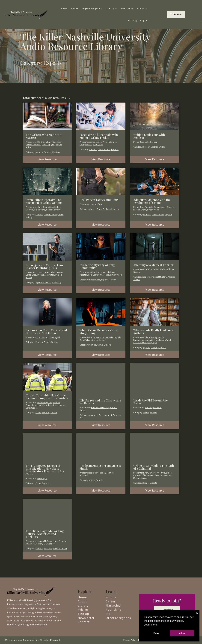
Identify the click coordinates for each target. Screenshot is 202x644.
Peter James (59, 405)
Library (110, 8)
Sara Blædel (31, 408)
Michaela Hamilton (46, 275)
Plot (81, 418)
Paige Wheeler (166, 340)
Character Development (101, 415)
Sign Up (83, 614)
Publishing (57, 282)
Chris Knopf (43, 207)
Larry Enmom (60, 541)
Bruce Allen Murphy (100, 407)
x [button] (197, 612)
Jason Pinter (43, 272)
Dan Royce (42, 478)
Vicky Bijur (152, 343)
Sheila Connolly (53, 210)
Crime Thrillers (104, 209)
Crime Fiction (104, 149)
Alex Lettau (96, 142)
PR (108, 614)
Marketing (113, 605)
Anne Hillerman (110, 142)
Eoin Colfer (93, 275)
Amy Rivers (150, 473)
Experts (48, 152)
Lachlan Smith (140, 210)
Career (146, 147)
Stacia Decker (140, 343)
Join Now (176, 14)
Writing (162, 147)
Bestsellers (95, 280)
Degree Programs (92, 8)
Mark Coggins (48, 145)
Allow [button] (182, 633)
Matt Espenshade (153, 407)
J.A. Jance (104, 275)
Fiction (113, 280)
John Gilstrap (151, 142)
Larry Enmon (166, 475)
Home (64, 8)
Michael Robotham (44, 405)
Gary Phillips (85, 340)
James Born (97, 204)
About (75, 8)
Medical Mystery (159, 277)
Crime (100, 345)
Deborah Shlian (152, 269)
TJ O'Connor (49, 544)
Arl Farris (161, 473)
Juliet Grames (57, 272)
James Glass (153, 475)
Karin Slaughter (54, 142)
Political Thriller (60, 549)
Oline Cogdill (54, 337)
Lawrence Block (33, 145)
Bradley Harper (98, 473)
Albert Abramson (99, 272)
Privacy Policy (130, 640)
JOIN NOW (167, 610)
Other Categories (118, 618)
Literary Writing (51, 215)
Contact (142, 8)
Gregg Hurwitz (99, 340)
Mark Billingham (45, 402)
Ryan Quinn (98, 145)
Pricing (133, 20)
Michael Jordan (140, 478)
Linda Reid (165, 269)
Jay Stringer (169, 207)
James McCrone (45, 541)
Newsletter (127, 8)
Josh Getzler (152, 340)
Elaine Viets (40, 210)
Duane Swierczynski (111, 337)
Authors (39, 152)
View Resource (47, 159)
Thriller (54, 413)
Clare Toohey (151, 337)
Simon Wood (153, 210)
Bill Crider (42, 142)
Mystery (56, 152)
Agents (39, 282)
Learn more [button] (150, 625)
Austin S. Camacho (154, 207)
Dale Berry (96, 337)
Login (144, 20)
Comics (93, 345)
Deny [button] (156, 633)
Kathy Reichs (86, 145)
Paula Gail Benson (34, 544)
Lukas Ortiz (31, 275)
